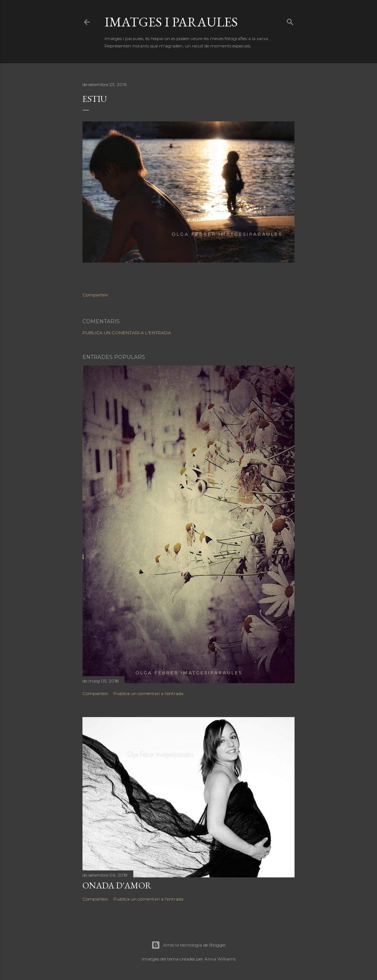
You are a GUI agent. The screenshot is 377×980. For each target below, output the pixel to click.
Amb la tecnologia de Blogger (189, 945)
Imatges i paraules (171, 22)
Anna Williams (220, 959)
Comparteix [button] (95, 295)
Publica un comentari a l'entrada (127, 333)
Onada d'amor (117, 885)
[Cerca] (290, 20)
